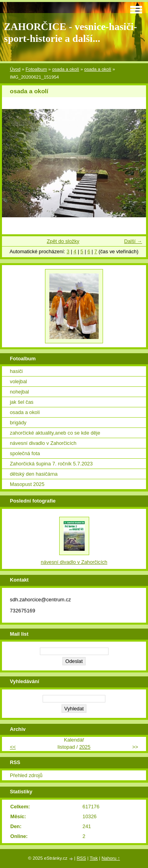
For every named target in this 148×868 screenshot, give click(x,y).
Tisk (94, 858)
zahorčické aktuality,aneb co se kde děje (55, 433)
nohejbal (19, 392)
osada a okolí (66, 69)
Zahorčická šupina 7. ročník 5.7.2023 (51, 464)
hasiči (16, 371)
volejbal (18, 381)
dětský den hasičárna (34, 474)
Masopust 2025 (27, 484)
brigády (18, 423)
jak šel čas (22, 402)
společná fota (25, 453)
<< (13, 747)
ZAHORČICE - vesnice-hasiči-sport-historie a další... (70, 33)
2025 (85, 747)
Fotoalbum (36, 69)
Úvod (15, 69)
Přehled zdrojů (26, 775)
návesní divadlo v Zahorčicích (43, 443)
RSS (81, 858)
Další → (133, 241)
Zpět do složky (63, 241)
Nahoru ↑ (111, 858)
